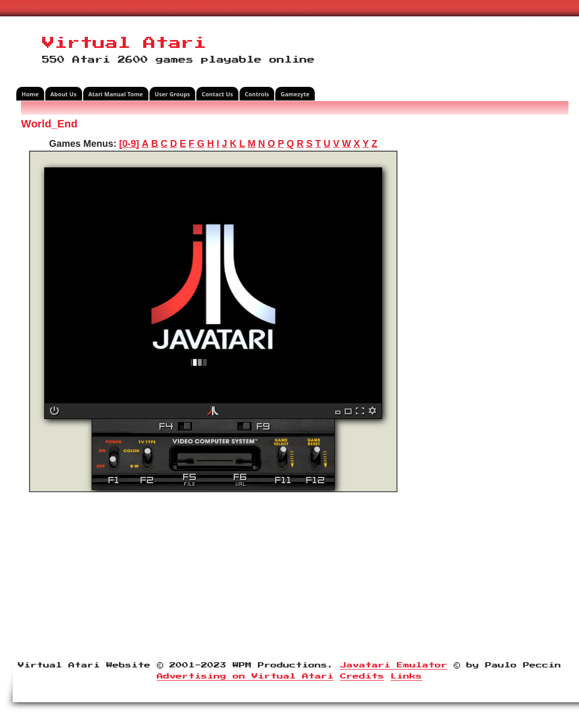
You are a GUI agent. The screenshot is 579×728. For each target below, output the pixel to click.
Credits (362, 676)
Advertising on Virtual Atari (245, 676)
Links (406, 676)
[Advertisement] (487, 276)
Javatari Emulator (394, 665)
